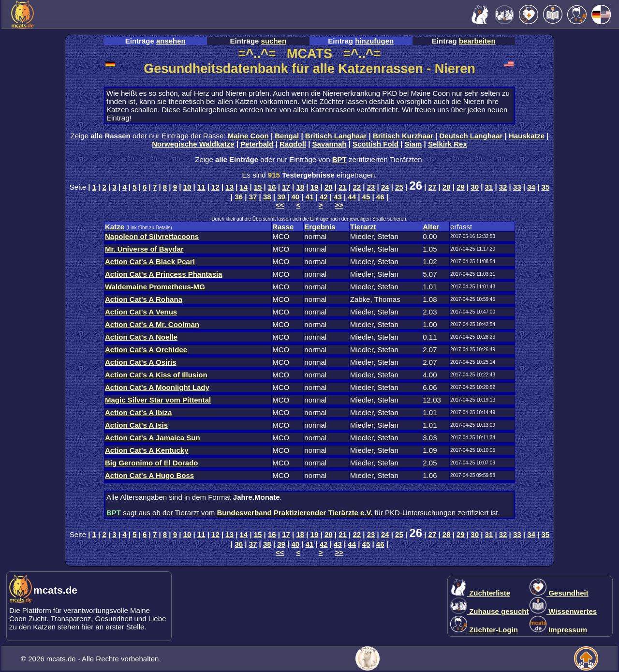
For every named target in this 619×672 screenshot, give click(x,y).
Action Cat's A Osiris (141, 362)
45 (366, 197)
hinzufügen (374, 41)
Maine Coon (248, 136)
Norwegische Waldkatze (193, 144)
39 (281, 197)
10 (187, 187)
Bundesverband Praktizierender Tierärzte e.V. (295, 513)
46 (380, 197)
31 (489, 187)
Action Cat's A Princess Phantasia (164, 274)
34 (531, 187)
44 (352, 197)
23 (371, 187)
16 (272, 187)
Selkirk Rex (448, 144)
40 (295, 197)
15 (258, 187)
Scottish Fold (376, 144)
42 (324, 197)
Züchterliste (480, 593)
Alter (431, 227)
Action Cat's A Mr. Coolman (152, 324)
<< (280, 205)
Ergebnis (320, 227)
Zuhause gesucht (490, 611)
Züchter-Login (484, 630)
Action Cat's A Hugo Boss (149, 475)
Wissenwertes (563, 611)
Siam (413, 144)
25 (399, 187)
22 (357, 187)
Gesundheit (559, 593)
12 (215, 187)
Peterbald (257, 144)
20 (329, 187)
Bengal (287, 136)
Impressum (558, 630)
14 (244, 187)
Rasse (283, 227)
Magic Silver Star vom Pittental (158, 400)
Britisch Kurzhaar (403, 136)
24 (385, 187)
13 (229, 187)
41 (310, 197)
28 (447, 187)
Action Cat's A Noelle (141, 337)
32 (503, 187)
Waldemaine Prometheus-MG (155, 287)
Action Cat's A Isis (136, 425)
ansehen (171, 41)
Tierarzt (363, 227)
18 (300, 187)
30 (475, 187)
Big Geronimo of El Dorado (152, 463)
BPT (339, 159)
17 (286, 187)
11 (201, 187)
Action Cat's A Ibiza (138, 412)
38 (267, 197)
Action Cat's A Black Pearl (150, 261)
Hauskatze (527, 136)
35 (545, 187)
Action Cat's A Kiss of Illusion (156, 375)
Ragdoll (293, 144)
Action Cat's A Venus (141, 312)
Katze (115, 227)
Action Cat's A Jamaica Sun (153, 438)
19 (315, 187)
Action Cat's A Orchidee (146, 350)
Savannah (330, 144)
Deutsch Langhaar (471, 136)
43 (338, 197)
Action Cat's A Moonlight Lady (157, 387)
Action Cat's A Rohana (144, 299)
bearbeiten (477, 41)
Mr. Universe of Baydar (144, 249)
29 (461, 187)
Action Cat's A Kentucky (147, 450)
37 (253, 197)
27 (433, 187)
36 (239, 197)
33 (517, 187)
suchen (274, 41)
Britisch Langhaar (336, 136)
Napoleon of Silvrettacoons (152, 236)
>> (339, 205)
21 (343, 187)
